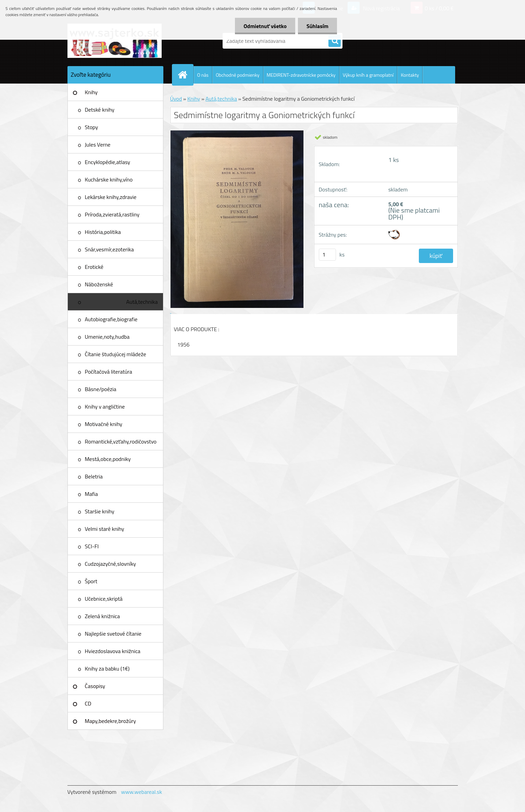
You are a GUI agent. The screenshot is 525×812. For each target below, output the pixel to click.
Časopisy (95, 686)
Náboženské (99, 284)
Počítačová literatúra (109, 372)
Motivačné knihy (104, 424)
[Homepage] (186, 75)
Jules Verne (98, 145)
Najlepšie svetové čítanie (113, 634)
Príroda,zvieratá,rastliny (112, 214)
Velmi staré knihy (105, 529)
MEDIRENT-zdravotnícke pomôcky (301, 75)
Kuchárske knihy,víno (109, 179)
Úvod (176, 99)
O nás (203, 75)
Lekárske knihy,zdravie (111, 197)
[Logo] (115, 41)
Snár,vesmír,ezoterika (109, 249)
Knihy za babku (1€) (107, 669)
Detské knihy (100, 110)
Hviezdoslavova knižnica (113, 651)
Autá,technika (142, 302)
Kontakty (410, 75)
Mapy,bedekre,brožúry (110, 721)
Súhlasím (317, 26)
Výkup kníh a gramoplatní (368, 75)
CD (88, 703)
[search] (335, 41)
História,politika (103, 232)
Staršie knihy (100, 511)
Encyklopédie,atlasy (108, 162)
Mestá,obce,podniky (108, 459)
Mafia (91, 494)
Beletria (94, 476)
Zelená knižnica (103, 616)
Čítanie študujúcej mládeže (116, 354)
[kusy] (327, 255)
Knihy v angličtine (105, 407)
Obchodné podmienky (238, 75)
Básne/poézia (101, 389)
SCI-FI (92, 546)
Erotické (94, 267)
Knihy (91, 92)
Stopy (92, 127)
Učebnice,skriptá (104, 599)
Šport (91, 581)
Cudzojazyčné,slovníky (111, 564)
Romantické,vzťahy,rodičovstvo (121, 441)
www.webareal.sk (141, 792)
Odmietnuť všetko (265, 26)
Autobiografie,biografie (111, 319)
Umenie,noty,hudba (107, 337)
